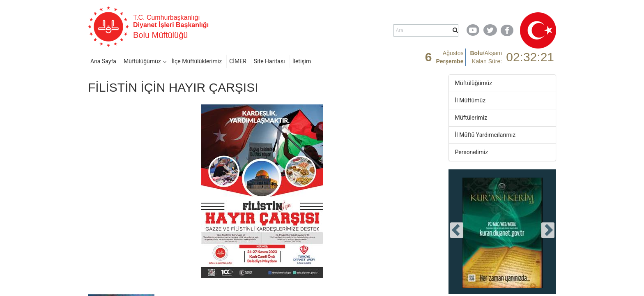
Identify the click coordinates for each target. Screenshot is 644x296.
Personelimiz (472, 152)
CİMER (238, 61)
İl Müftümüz (470, 100)
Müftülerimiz (471, 118)
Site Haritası (269, 61)
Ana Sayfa (103, 61)
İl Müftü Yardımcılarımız (485, 135)
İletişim (302, 61)
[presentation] (457, 230)
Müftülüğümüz (142, 61)
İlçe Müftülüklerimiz (197, 61)
